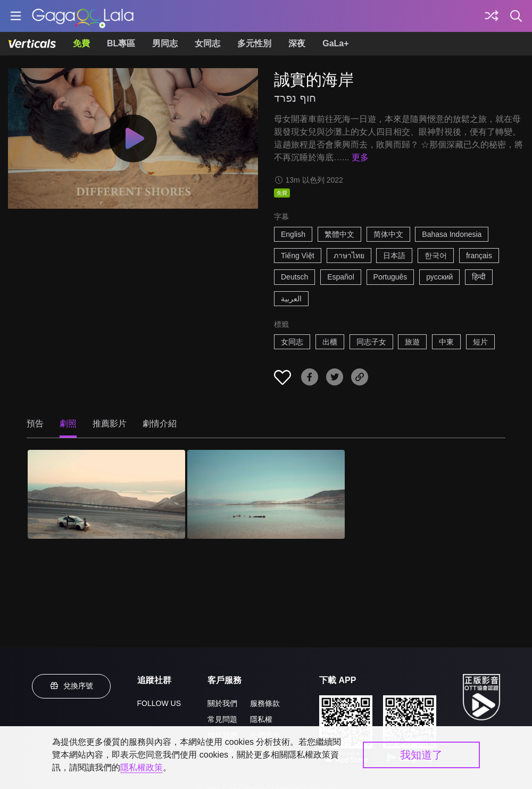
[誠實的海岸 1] (106, 494)
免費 (81, 43)
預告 (35, 424)
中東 (446, 342)
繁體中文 (339, 234)
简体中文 (388, 234)
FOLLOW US (159, 703)
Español (341, 277)
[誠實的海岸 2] (266, 494)
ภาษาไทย (349, 256)
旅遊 (412, 342)
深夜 (297, 43)
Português (390, 277)
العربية (291, 299)
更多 (360, 157)
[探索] (492, 16)
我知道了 (421, 755)
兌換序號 (71, 686)
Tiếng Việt (298, 256)
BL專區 (121, 43)
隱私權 (261, 719)
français (479, 256)
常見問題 (222, 719)
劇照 (68, 424)
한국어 (436, 256)
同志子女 (371, 342)
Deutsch (294, 277)
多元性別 (254, 43)
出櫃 (330, 342)
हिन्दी (479, 277)
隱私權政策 (142, 767)
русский (439, 277)
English (293, 234)
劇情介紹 (160, 424)
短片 (480, 342)
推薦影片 (110, 424)
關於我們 (222, 703)
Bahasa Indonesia (452, 234)
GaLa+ (335, 43)
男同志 (165, 43)
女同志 (207, 43)
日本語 (394, 256)
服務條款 (265, 703)
